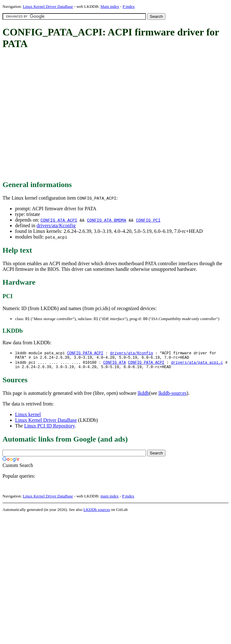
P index (129, 6)
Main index (110, 6)
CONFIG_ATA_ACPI (59, 220)
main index (110, 499)
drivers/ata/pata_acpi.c (197, 364)
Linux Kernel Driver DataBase (48, 6)
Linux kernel (28, 417)
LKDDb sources (97, 512)
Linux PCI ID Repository (49, 429)
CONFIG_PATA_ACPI (85, 354)
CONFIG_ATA (115, 364)
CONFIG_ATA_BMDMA (107, 220)
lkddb (143, 396)
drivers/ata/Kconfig (56, 225)
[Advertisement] (59, 115)
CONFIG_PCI (148, 220)
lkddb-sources (173, 396)
